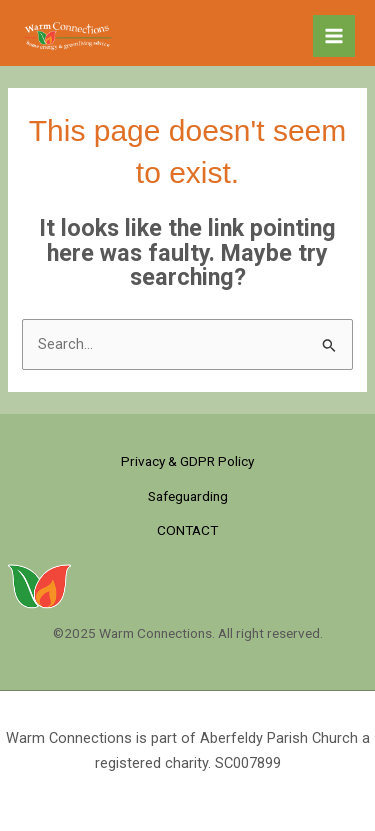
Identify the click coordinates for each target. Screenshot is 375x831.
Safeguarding (188, 496)
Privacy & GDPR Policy (187, 461)
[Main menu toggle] (334, 36)
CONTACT (187, 530)
